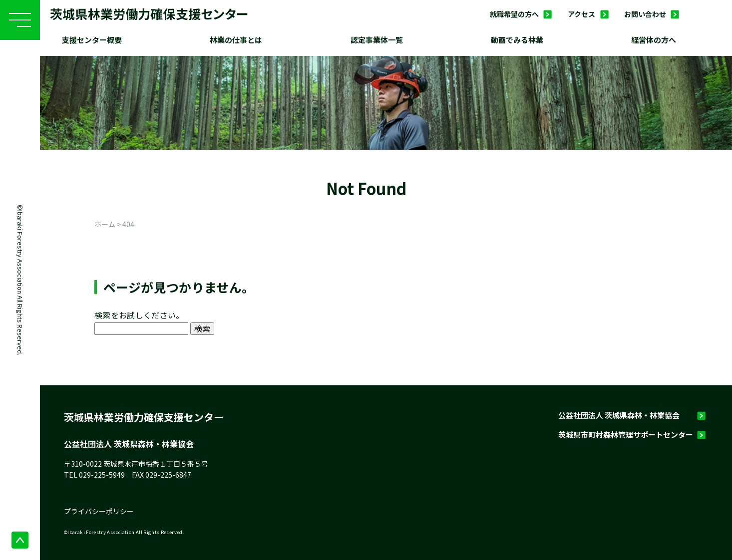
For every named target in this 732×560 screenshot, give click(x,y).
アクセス (581, 14)
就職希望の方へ (514, 14)
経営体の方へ (654, 40)
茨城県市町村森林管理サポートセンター (626, 434)
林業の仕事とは (236, 40)
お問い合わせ (645, 14)
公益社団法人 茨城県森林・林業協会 (619, 415)
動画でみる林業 (517, 40)
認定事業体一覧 (377, 40)
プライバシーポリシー (99, 511)
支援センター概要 (92, 40)
